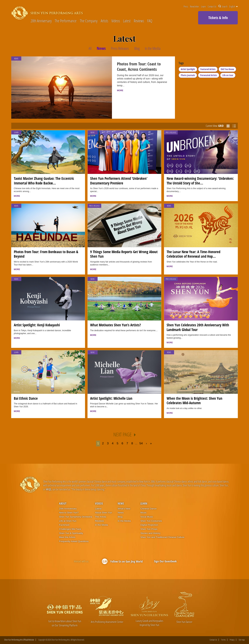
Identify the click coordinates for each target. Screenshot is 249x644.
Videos (116, 21)
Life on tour (228, 75)
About (63, 504)
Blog (120, 517)
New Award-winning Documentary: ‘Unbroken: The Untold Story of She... (200, 181)
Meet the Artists (67, 537)
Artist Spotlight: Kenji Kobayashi (37, 325)
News (93, 132)
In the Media (101, 525)
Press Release (171, 132)
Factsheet (64, 525)
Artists (104, 21)
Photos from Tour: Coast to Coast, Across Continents (139, 66)
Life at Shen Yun (68, 521)
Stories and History (150, 533)
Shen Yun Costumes (151, 521)
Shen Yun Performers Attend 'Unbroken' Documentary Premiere (119, 181)
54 (141, 443)
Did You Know (227, 69)
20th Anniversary (41, 21)
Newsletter (194, 6)
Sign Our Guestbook (165, 561)
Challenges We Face (70, 529)
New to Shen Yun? (69, 513)
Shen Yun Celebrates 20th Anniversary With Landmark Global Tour (198, 327)
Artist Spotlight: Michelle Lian (111, 398)
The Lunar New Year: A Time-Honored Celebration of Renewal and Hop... (193, 254)
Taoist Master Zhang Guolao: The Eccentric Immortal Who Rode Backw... (44, 181)
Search (223, 6)
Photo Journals (188, 75)
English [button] (234, 6)
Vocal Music (147, 517)
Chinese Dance (148, 509)
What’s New (124, 509)
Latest (127, 21)
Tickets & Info (218, 18)
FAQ (150, 21)
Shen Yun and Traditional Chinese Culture (162, 537)
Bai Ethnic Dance (26, 398)
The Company (89, 21)
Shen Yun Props (149, 529)
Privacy (232, 640)
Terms (223, 640)
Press (186, 6)
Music (143, 513)
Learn (203, 6)
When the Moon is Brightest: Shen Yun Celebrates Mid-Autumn (194, 400)
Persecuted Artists (209, 75)
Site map (242, 640)
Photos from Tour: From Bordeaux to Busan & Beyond (46, 254)
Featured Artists (208, 69)
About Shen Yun (103, 513)
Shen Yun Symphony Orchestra (76, 517)
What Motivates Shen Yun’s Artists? (116, 325)
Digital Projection (149, 525)
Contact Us (212, 6)
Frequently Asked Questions (74, 541)
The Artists (101, 517)
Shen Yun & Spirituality (71, 533)
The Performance (66, 21)
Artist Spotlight (188, 69)
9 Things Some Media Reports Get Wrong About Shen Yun (124, 254)
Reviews (139, 21)
